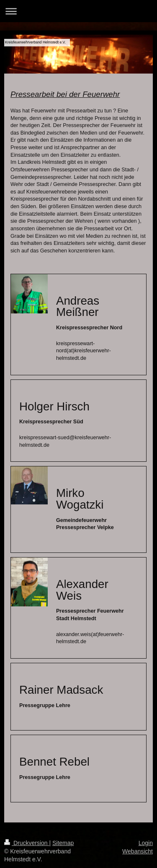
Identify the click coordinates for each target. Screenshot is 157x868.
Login (146, 843)
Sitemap (63, 843)
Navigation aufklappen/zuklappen (78, 11)
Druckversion (27, 843)
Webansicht (138, 851)
